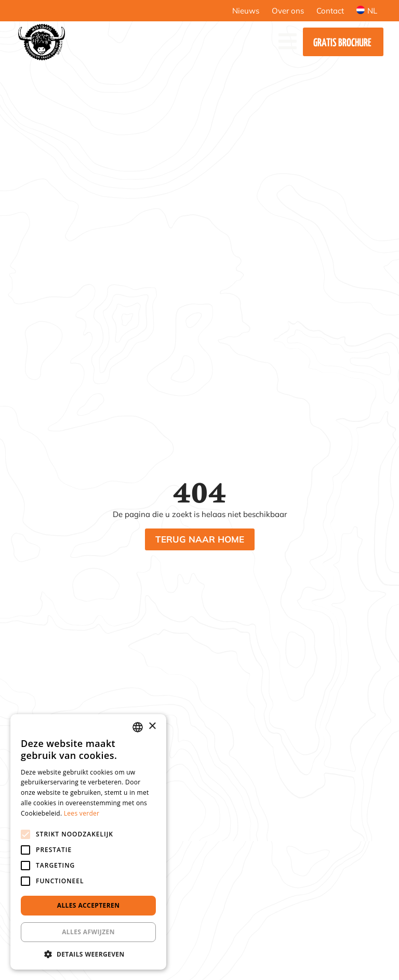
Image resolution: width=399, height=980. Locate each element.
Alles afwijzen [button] (88, 932)
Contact (330, 11)
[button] (88, 954)
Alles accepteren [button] (89, 905)
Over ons (288, 11)
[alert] (88, 842)
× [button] (152, 726)
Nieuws (246, 11)
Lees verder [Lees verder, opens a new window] (82, 813)
